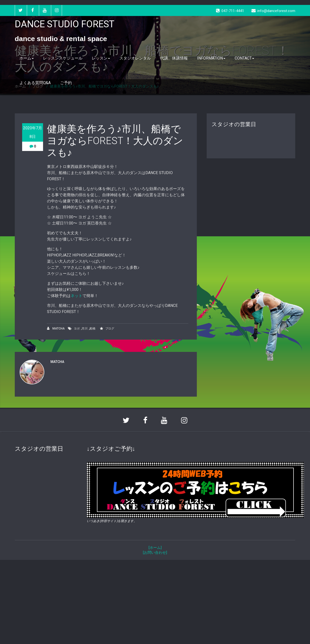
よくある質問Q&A (35, 83)
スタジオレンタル (135, 58)
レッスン (101, 58)
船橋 (93, 329)
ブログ (110, 329)
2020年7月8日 (33, 132)
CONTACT (244, 58)
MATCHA (56, 328)
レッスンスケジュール (63, 58)
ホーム (27, 58)
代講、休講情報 (174, 58)
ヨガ (77, 329)
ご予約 (66, 83)
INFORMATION (211, 58)
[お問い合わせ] (155, 553)
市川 (85, 329)
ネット (77, 296)
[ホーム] (155, 548)
